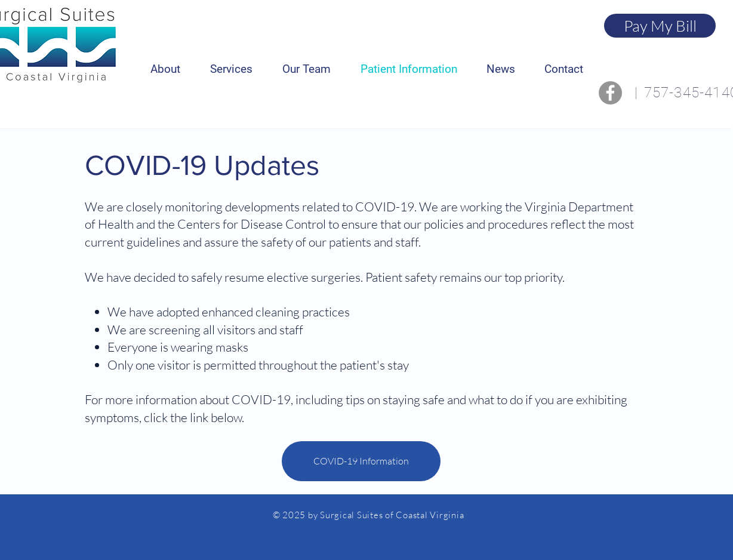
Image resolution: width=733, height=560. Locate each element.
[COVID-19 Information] (361, 461)
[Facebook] (610, 93)
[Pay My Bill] (660, 26)
